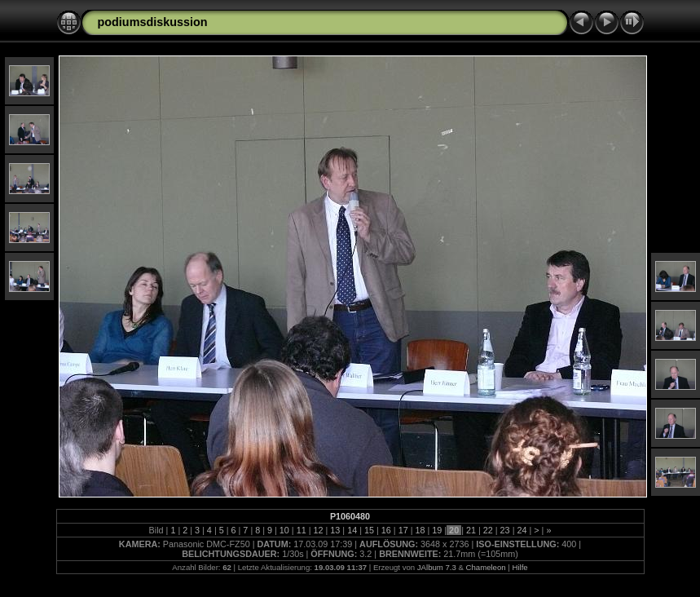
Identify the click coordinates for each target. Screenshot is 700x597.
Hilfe (519, 567)
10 (284, 530)
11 (302, 530)
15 (369, 530)
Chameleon (486, 567)
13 (335, 530)
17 (403, 530)
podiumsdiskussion (153, 22)
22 (488, 530)
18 (420, 530)
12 (319, 530)
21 (471, 530)
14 (352, 530)
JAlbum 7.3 (437, 567)
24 (522, 530)
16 (386, 530)
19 (437, 530)
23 (505, 530)
